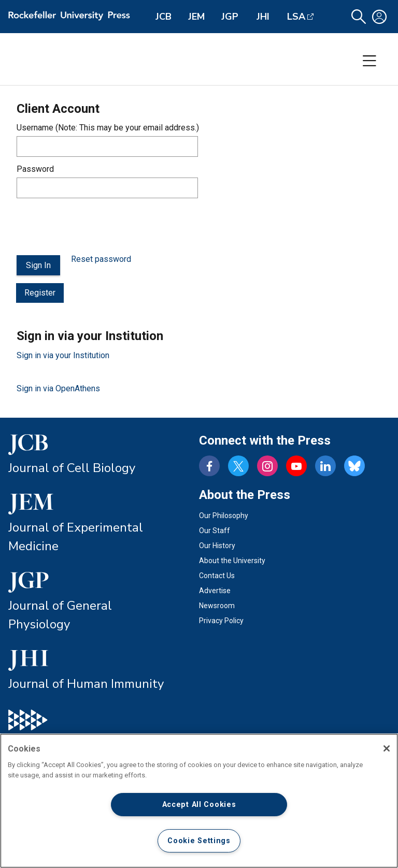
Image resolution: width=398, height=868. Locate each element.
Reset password (101, 259)
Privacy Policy (221, 621)
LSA (296, 17)
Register (40, 293)
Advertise (215, 591)
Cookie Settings (199, 841)
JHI (263, 17)
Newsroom (217, 606)
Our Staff (215, 531)
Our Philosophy (224, 516)
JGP (230, 17)
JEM (196, 17)
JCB (164, 17)
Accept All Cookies (199, 805)
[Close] (387, 748)
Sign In (38, 265)
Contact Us (217, 576)
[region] (199, 801)
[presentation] (95, 227)
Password (35, 169)
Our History (217, 546)
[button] (359, 17)
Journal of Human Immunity (86, 684)
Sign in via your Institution (63, 355)
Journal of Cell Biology (72, 468)
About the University (232, 561)
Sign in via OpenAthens (58, 388)
